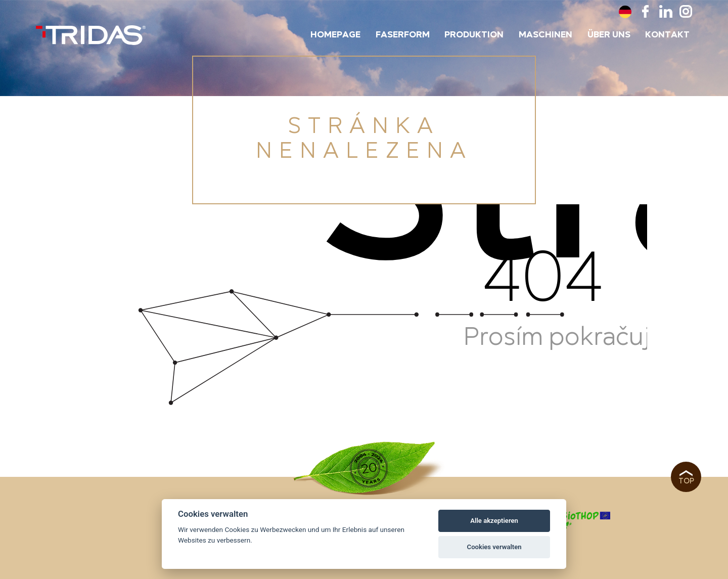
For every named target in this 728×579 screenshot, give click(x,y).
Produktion (474, 35)
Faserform (403, 35)
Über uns (609, 35)
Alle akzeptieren (494, 521)
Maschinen (545, 35)
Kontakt (667, 35)
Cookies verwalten (494, 547)
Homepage (335, 35)
